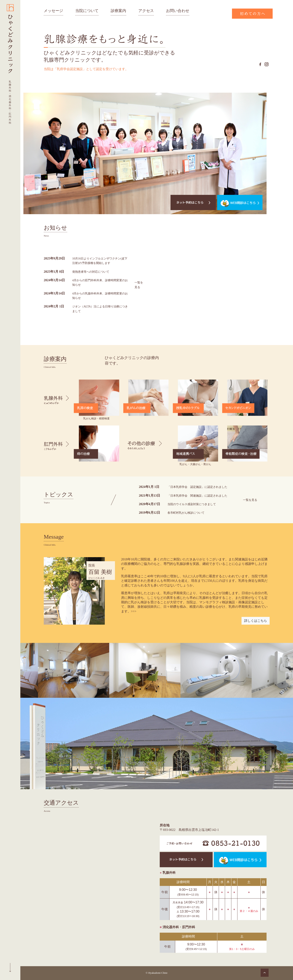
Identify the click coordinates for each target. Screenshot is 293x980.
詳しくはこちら (256, 621)
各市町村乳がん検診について (184, 513)
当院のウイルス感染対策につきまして (190, 504)
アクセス (146, 11)
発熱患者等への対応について (93, 272)
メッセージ (53, 11)
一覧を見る (138, 285)
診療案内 (118, 11)
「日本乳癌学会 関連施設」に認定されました (197, 495)
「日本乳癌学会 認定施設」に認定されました (197, 487)
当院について (87, 11)
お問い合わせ (178, 11)
